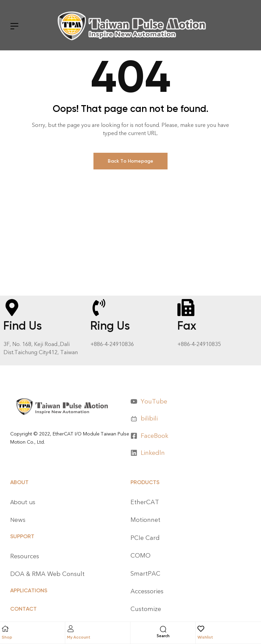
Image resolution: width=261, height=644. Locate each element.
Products (145, 482)
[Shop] (5, 629)
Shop (7, 637)
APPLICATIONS (29, 590)
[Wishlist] (201, 629)
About (19, 482)
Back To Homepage (130, 161)
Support (22, 536)
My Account (79, 637)
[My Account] (70, 629)
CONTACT (23, 609)
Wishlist (205, 637)
